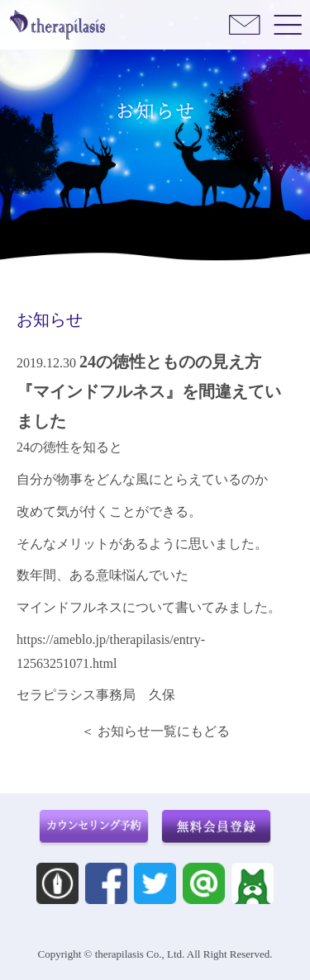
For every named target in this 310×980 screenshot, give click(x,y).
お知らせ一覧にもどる (164, 731)
